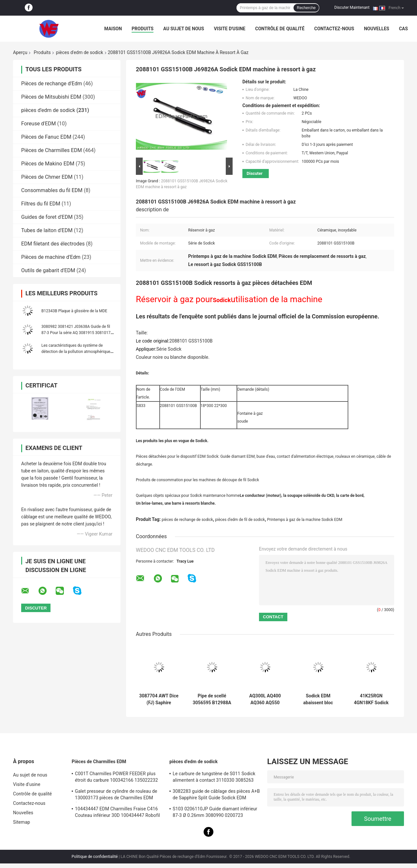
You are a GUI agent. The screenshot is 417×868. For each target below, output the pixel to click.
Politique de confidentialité (95, 857)
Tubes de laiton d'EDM (47, 230)
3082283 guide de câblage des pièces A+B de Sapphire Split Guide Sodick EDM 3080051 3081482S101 (216, 795)
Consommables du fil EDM (52, 190)
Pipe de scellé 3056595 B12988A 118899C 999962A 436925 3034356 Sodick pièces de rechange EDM (212, 699)
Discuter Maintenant (352, 7)
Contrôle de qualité (280, 29)
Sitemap (22, 822)
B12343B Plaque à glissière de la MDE (74, 311)
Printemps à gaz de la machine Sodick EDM (305, 520)
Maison (113, 29)
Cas (403, 29)
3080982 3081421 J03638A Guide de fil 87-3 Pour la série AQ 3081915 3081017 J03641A (76, 333)
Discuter (255, 173)
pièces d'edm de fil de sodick (240, 520)
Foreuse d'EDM (38, 124)
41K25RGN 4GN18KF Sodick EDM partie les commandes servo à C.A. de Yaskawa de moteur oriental (371, 699)
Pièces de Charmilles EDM (51, 150)
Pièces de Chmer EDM (47, 177)
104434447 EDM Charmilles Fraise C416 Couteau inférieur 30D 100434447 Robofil (117, 812)
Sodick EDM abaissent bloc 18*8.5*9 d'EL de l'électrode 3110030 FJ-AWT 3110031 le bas (318, 699)
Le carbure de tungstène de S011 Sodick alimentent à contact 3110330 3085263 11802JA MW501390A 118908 (214, 778)
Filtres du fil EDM (41, 204)
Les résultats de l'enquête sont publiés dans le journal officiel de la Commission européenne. (258, 316)
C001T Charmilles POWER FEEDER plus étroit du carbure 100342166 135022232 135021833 (116, 778)
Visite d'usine (230, 29)
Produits (143, 29)
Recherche (306, 8)
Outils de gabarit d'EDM (48, 270)
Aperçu (20, 52)
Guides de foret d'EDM (47, 217)
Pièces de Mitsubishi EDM (51, 97)
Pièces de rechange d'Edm (52, 84)
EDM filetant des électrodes (53, 244)
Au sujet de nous (184, 29)
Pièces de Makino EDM (48, 164)
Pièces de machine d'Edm (51, 257)
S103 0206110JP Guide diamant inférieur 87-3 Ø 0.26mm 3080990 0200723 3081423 (215, 813)
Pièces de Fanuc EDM (46, 137)
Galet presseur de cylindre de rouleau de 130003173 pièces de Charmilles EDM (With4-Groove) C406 (116, 795)
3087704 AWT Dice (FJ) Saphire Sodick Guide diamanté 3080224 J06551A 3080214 (159, 699)
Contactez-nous (334, 29)
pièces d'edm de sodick (80, 52)
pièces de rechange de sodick (187, 520)
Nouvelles (376, 29)
